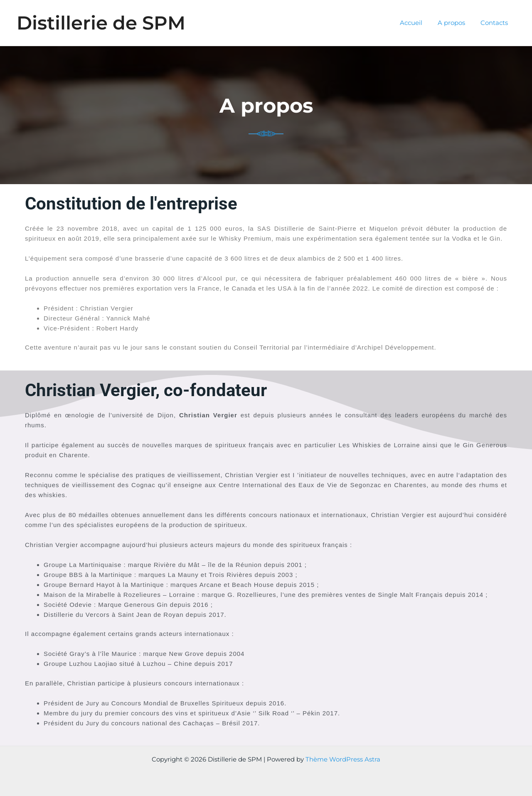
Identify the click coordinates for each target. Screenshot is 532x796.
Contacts (495, 23)
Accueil (418, 23)
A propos (456, 23)
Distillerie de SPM (101, 23)
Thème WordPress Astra (343, 759)
